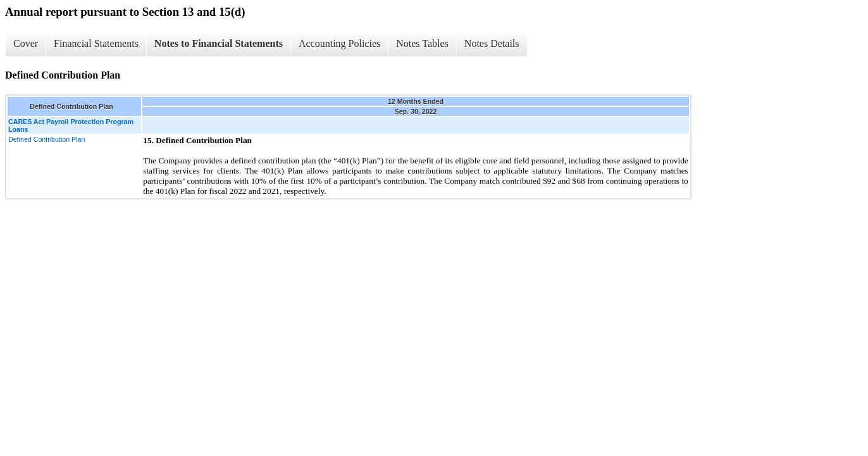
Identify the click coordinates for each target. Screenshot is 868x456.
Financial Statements (96, 43)
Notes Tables (422, 43)
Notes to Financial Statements (219, 43)
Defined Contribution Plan (46, 139)
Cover (26, 43)
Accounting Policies (339, 43)
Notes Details (492, 43)
